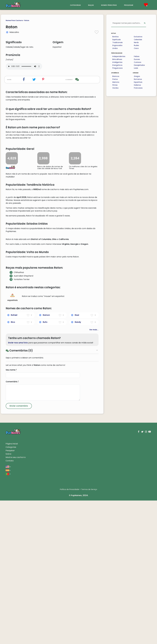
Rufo (45, 465)
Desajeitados (139, 65)
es (8, 614)
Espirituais (117, 40)
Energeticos (117, 65)
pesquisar (129, 5)
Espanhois (138, 82)
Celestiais (138, 40)
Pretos (115, 79)
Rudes (136, 45)
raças (91, 5)
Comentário (12, 525)
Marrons (116, 82)
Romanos (138, 79)
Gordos (115, 88)
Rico (13, 465)
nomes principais (109, 5)
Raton (27, 20)
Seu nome (11, 513)
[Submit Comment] (19, 549)
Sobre (8, 597)
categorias (75, 5)
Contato (10, 604)
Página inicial (12, 587)
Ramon (46, 458)
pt (8, 617)
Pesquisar (10, 594)
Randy (78, 465)
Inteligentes (117, 62)
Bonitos (116, 37)
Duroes (137, 59)
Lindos (115, 48)
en (8, 610)
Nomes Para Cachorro (14, 20)
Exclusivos (138, 37)
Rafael (14, 458)
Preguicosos (118, 68)
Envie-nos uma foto (18, 486)
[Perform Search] (145, 23)
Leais (136, 68)
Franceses (138, 88)
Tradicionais (118, 42)
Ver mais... (94, 473)
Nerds (136, 42)
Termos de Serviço (89, 633)
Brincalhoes (117, 59)
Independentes (119, 56)
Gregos (137, 76)
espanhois (13, 441)
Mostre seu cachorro (16, 601)
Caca (136, 48)
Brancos (116, 76)
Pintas (115, 85)
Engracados (117, 45)
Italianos (137, 85)
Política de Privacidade (70, 633)
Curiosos (138, 62)
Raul (77, 458)
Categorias (11, 591)
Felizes (137, 56)
